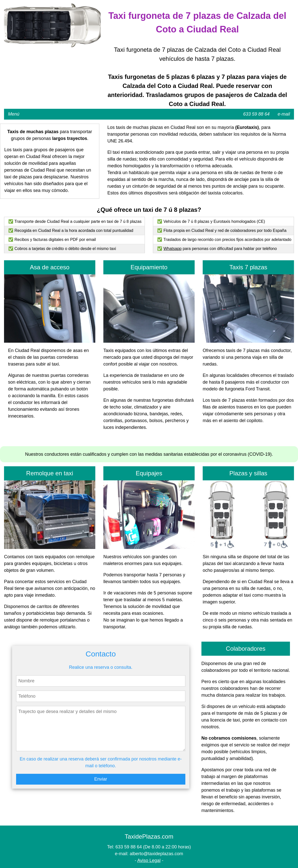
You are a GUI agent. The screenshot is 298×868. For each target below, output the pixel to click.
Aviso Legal (149, 860)
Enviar (101, 779)
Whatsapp (173, 249)
